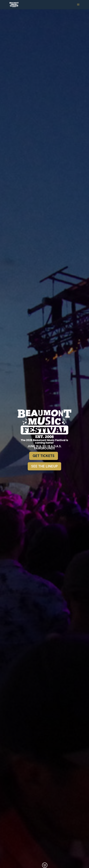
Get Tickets (44, 456)
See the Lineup (44, 466)
